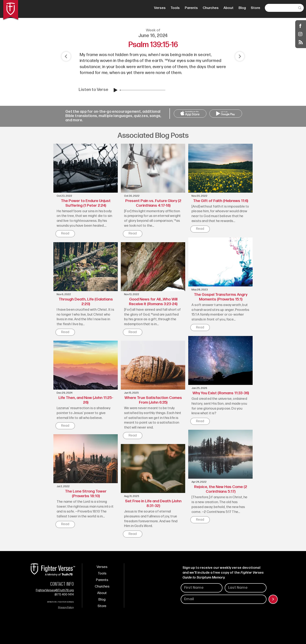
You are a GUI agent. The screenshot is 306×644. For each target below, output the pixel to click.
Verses (102, 567)
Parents (102, 580)
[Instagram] (300, 34)
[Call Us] (190, 114)
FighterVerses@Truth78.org (55, 590)
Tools (102, 573)
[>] (273, 599)
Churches (102, 587)
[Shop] (300, 26)
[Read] (65, 234)
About (102, 593)
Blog (102, 600)
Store (102, 606)
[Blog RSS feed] (301, 42)
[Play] (116, 90)
